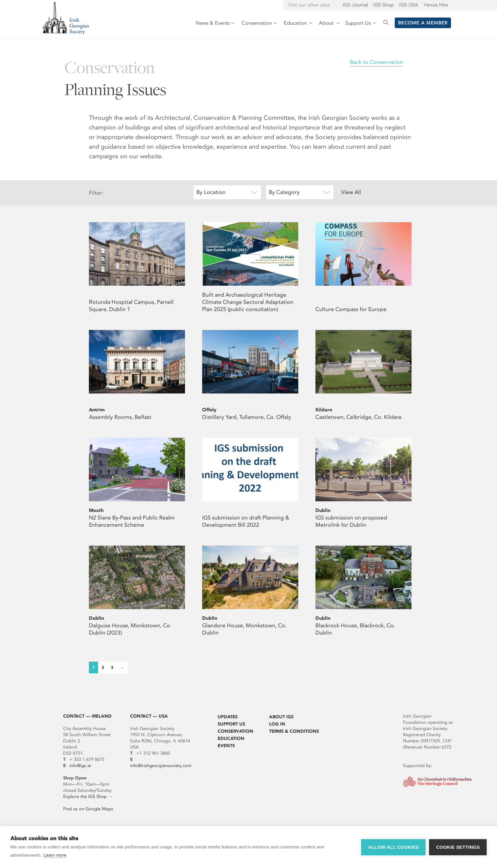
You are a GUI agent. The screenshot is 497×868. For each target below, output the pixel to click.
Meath (96, 510)
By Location (211, 192)
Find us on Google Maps (88, 809)
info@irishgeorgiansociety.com (161, 766)
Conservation (235, 731)
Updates (228, 717)
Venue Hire (436, 5)
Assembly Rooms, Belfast (120, 417)
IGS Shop (383, 5)
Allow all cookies (393, 847)
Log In (277, 724)
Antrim (97, 410)
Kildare (324, 410)
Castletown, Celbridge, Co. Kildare (359, 417)
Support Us (231, 724)
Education (231, 738)
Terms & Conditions (294, 731)
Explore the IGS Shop (85, 796)
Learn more (55, 855)
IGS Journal (355, 5)
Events (226, 746)
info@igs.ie (80, 766)
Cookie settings (458, 847)
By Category (284, 192)
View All (351, 192)
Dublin (323, 510)
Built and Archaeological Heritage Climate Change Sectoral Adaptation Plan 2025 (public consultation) (248, 302)
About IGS (281, 717)
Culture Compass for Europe (351, 309)
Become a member (423, 23)
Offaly (209, 410)
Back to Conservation (376, 62)
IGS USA (409, 5)
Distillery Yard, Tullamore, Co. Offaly (247, 417)
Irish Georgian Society (66, 18)
